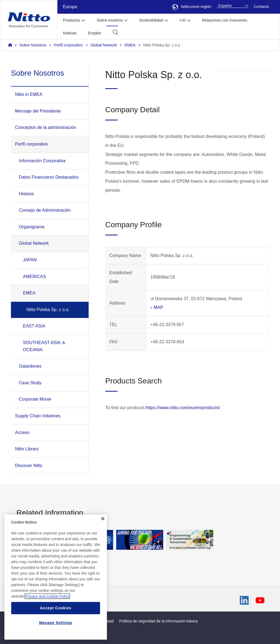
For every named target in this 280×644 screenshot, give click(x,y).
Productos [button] (72, 20)
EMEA (130, 45)
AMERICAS (34, 277)
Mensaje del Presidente (38, 111)
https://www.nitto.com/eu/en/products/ (183, 407)
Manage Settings (56, 631)
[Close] (103, 527)
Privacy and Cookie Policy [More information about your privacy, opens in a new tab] (47, 605)
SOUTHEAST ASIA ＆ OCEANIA (44, 346)
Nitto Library (27, 449)
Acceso (22, 432)
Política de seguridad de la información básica (158, 621)
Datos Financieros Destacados (49, 177)
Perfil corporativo (68, 45)
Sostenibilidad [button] (151, 20)
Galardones (30, 366)
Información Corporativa (42, 161)
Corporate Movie (35, 399)
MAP (158, 307)
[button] (116, 32)
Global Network (104, 45)
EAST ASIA (34, 326)
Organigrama (32, 227)
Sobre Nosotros (33, 45)
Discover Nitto (29, 466)
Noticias (70, 33)
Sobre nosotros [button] (110, 20)
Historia (26, 194)
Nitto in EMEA (29, 94)
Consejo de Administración (45, 210)
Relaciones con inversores (225, 20)
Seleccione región (192, 7)
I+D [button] (183, 20)
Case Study (30, 383)
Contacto (261, 7)
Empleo (95, 33)
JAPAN (30, 260)
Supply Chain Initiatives (38, 416)
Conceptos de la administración (46, 127)
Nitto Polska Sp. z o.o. (162, 45)
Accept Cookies (56, 616)
